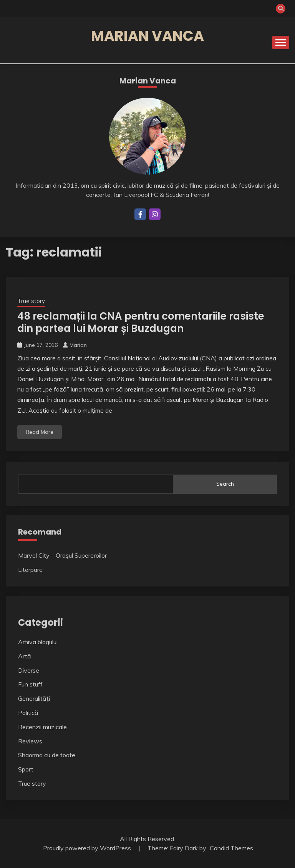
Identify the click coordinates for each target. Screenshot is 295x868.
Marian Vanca (147, 36)
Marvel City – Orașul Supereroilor (62, 555)
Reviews (30, 741)
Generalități (34, 698)
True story (31, 301)
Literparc (30, 570)
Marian (78, 345)
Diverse (29, 670)
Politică (28, 713)
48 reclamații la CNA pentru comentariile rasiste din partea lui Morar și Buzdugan (141, 322)
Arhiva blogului (38, 642)
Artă (25, 656)
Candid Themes (231, 848)
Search (225, 484)
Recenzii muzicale (42, 727)
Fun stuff (30, 684)
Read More (40, 432)
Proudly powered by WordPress (88, 848)
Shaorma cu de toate (47, 755)
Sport (26, 769)
